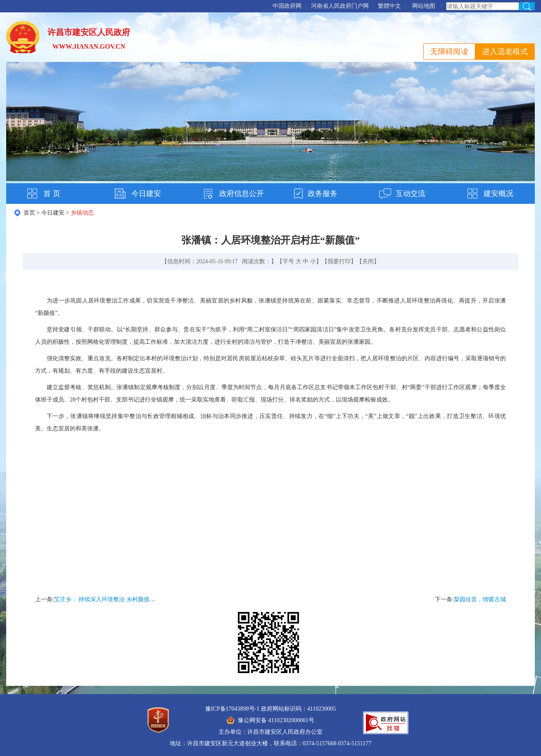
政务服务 (323, 194)
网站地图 (424, 6)
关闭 (368, 261)
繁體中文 (389, 6)
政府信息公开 (242, 194)
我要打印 (339, 261)
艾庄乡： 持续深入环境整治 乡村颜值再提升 (110, 599)
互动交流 (410, 194)
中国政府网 (287, 6)
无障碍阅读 (449, 52)
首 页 (52, 194)
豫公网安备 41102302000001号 (270, 720)
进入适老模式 (505, 52)
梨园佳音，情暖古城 (480, 599)
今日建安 (146, 194)
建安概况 (498, 194)
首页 (29, 213)
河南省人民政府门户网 (340, 6)
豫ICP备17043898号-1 (232, 709)
